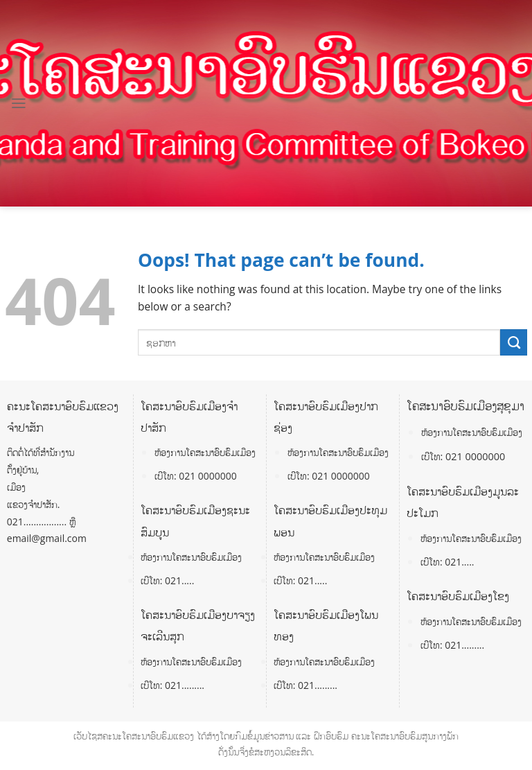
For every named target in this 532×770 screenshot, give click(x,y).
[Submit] (514, 342)
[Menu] (19, 103)
